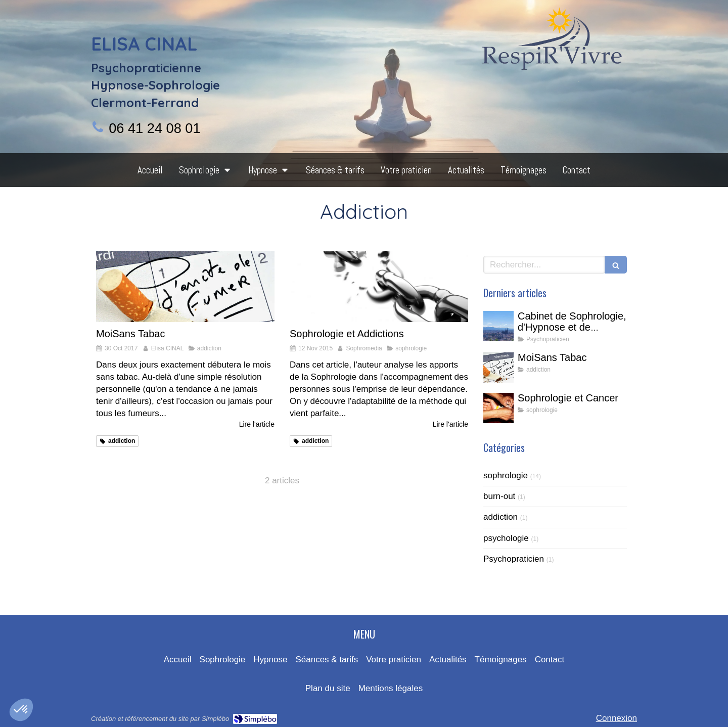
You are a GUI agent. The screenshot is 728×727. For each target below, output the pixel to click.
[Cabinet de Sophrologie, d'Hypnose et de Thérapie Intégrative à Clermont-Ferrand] (498, 326)
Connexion (617, 718)
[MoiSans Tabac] (185, 286)
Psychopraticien (514, 559)
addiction (500, 517)
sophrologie (506, 475)
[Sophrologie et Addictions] (379, 286)
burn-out (499, 496)
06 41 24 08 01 (154, 128)
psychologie (506, 538)
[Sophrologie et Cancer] (498, 408)
